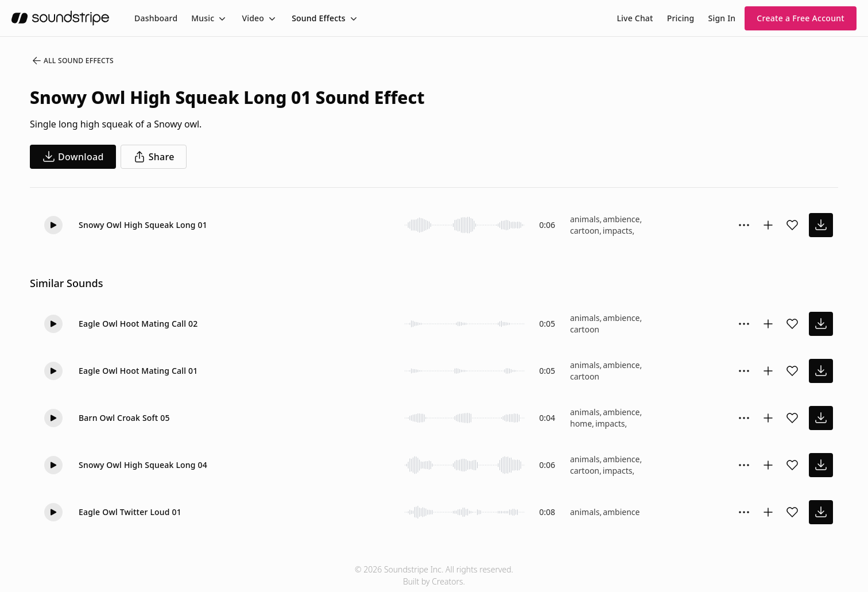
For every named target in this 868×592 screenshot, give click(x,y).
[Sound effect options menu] (744, 225)
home (581, 423)
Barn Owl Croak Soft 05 (124, 418)
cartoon (585, 231)
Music (203, 18)
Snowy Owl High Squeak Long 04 (143, 465)
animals (585, 219)
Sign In (722, 18)
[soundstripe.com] (60, 18)
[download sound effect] (821, 225)
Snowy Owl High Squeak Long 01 (143, 225)
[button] (53, 225)
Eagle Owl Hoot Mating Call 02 (138, 324)
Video (253, 18)
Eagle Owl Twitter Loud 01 (130, 512)
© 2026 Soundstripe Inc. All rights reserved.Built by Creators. (434, 575)
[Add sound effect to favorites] (792, 225)
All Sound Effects (72, 61)
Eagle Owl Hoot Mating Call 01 (138, 371)
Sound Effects (319, 18)
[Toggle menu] (221, 18)
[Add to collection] (768, 225)
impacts (618, 231)
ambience (621, 219)
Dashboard (156, 18)
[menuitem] (156, 18)
